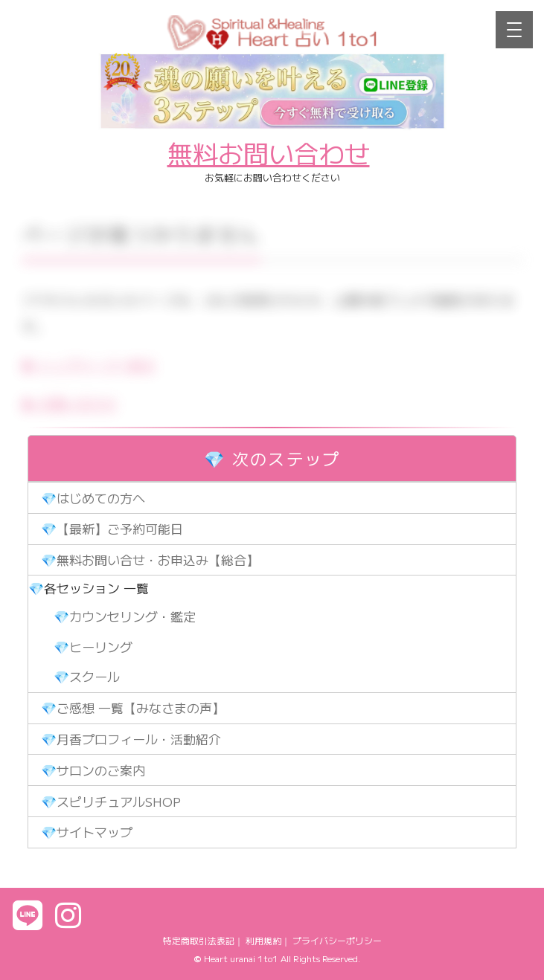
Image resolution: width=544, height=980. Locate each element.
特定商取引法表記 (199, 940)
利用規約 (263, 940)
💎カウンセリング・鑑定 (125, 616)
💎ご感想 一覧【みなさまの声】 (133, 707)
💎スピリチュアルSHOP (111, 801)
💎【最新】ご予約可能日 (112, 528)
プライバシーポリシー (337, 940)
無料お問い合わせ (269, 153)
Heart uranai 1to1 (241, 958)
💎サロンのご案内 (93, 770)
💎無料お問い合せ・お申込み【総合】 (150, 560)
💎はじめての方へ (93, 498)
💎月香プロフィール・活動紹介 (131, 739)
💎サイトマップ (87, 832)
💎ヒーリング (93, 647)
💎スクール (87, 676)
